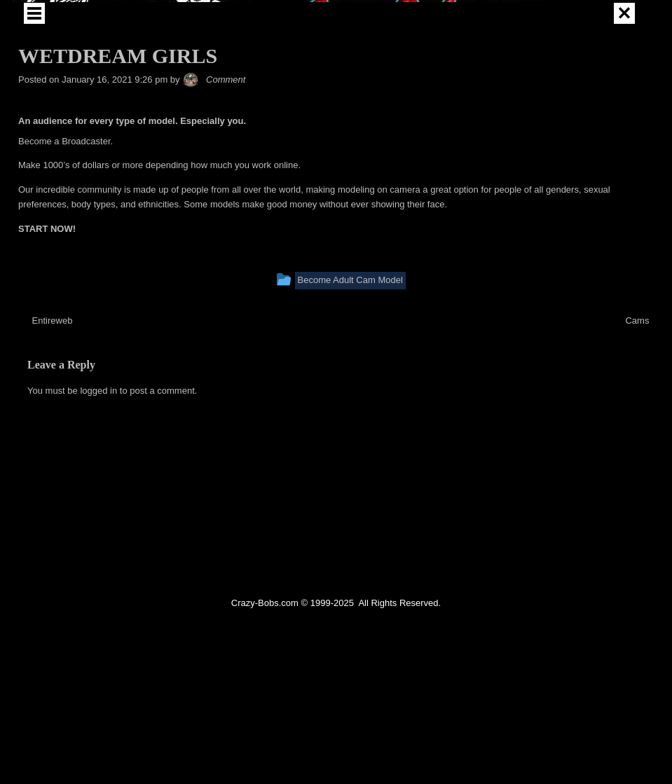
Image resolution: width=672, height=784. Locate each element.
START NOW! (47, 338)
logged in (98, 500)
